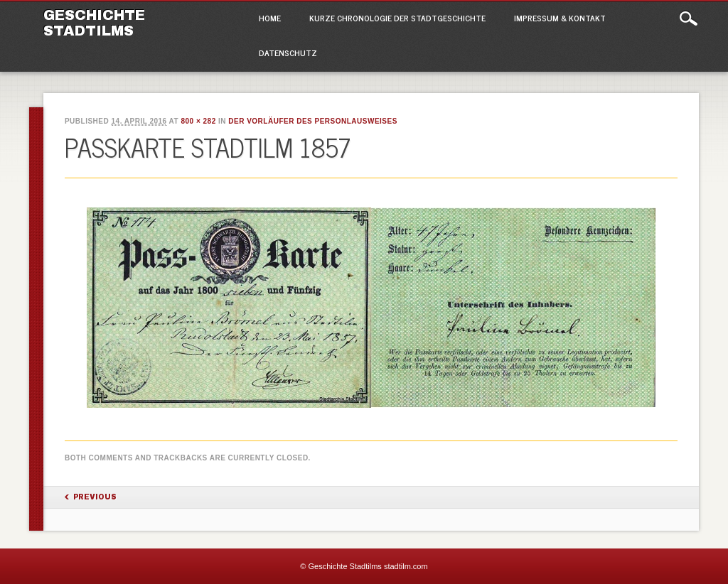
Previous (95, 497)
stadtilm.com (406, 566)
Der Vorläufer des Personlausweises (313, 121)
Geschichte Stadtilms (94, 23)
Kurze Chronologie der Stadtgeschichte (397, 18)
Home (270, 18)
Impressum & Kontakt (560, 18)
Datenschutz (288, 53)
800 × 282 (198, 121)
